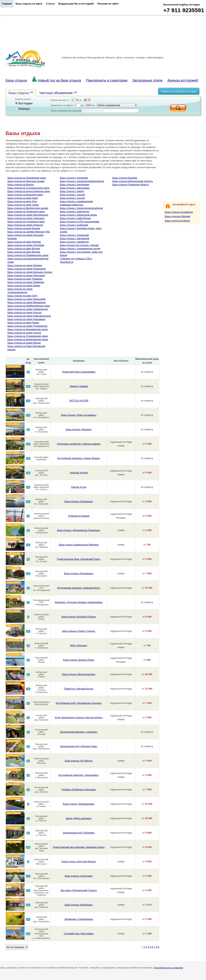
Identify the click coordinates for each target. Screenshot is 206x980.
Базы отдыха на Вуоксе (21, 185)
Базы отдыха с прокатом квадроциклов (82, 181)
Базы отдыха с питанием (74, 178)
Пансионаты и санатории (107, 80)
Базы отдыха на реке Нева (23, 198)
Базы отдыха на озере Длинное (25, 225)
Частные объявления (58, 93)
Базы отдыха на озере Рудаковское (28, 326)
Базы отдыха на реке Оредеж (24, 242)
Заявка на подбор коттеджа (179, 91)
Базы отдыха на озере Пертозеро (26, 275)
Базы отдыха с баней (72, 191)
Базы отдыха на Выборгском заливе (28, 208)
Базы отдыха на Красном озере (25, 195)
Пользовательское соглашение (168, 968)
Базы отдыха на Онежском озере (26, 211)
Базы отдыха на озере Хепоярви (26, 245)
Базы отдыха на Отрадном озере (26, 222)
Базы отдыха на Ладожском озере (27, 178)
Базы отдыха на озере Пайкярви (26, 282)
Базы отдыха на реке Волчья (24, 249)
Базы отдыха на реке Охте (22, 296)
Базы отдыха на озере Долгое (24, 333)
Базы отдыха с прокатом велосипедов (81, 208)
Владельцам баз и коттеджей (76, 4)
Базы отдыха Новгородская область (133, 181)
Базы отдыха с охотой (72, 198)
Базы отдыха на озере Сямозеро (26, 218)
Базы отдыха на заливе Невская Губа (29, 232)
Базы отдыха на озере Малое (24, 343)
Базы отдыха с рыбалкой (74, 225)
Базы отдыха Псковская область (131, 185)
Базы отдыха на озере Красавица (26, 319)
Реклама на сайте (108, 4)
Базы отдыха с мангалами (75, 188)
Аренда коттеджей (183, 80)
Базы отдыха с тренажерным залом (80, 249)
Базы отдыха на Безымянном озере (28, 329)
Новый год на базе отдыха (56, 80)
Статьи (50, 4)
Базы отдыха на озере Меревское (27, 302)
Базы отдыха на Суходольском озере (28, 188)
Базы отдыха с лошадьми (74, 235)
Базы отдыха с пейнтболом (75, 218)
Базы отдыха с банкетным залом (78, 215)
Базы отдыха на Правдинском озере (28, 255)
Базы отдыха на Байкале (179, 212)
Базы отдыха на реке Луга (22, 201)
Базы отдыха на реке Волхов (24, 252)
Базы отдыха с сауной (72, 195)
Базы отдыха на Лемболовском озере (29, 306)
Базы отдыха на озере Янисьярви (26, 299)
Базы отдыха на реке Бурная (24, 228)
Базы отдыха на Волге (177, 221)
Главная (7, 4)
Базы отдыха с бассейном (75, 238)
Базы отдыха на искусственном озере (29, 191)
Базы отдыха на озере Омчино (25, 265)
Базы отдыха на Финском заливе (26, 181)
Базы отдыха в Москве (178, 216)
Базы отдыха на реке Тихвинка (25, 279)
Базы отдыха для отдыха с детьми (79, 245)
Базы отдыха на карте (29, 4)
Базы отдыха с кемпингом (74, 211)
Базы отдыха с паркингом (74, 242)
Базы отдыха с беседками (75, 185)
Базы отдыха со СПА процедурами (80, 222)
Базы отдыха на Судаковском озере (28, 336)
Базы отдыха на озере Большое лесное (30, 272)
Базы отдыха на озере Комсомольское (29, 316)
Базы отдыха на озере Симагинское (28, 309)
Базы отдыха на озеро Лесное (24, 312)
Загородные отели (147, 80)
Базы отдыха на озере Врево (24, 286)
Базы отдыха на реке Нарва (23, 323)
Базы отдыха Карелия (125, 178)
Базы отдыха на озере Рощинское (27, 269)
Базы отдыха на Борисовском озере (28, 339)
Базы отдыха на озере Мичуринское (28, 215)
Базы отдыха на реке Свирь (23, 205)
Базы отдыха (16, 80)
